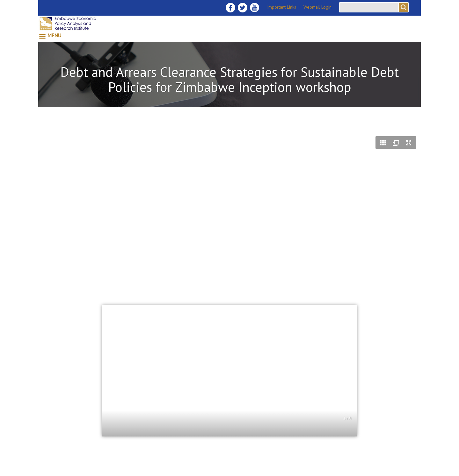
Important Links (282, 7)
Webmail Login (317, 7)
